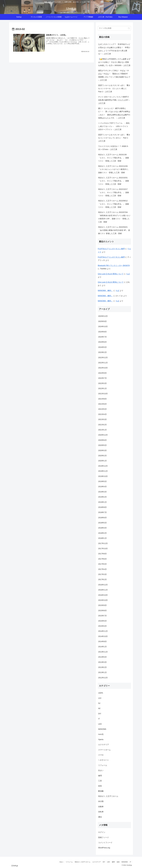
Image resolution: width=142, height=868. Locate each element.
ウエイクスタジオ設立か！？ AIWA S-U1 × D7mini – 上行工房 (113, 148)
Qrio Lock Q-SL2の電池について (111, 274)
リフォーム (69, 862)
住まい (62, 862)
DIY (104, 862)
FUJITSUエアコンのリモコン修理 (111, 249)
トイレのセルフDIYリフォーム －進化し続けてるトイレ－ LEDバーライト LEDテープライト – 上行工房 (114, 126)
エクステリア (97, 862)
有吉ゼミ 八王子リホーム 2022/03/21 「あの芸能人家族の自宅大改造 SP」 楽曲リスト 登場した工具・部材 (114, 230)
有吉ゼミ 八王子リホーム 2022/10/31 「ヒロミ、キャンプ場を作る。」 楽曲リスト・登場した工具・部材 (114, 181)
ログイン (102, 832)
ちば (128, 274)
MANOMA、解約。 (105, 291)
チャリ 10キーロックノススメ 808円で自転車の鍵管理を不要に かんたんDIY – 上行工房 (114, 100)
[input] (114, 28)
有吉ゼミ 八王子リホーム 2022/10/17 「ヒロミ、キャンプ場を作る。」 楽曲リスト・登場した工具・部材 (114, 192)
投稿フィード (104, 837)
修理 (113, 862)
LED (108, 862)
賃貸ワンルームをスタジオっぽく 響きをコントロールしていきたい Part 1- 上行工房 (114, 138)
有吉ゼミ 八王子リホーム (83, 862)
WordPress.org (104, 848)
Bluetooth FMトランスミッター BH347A (114, 266)
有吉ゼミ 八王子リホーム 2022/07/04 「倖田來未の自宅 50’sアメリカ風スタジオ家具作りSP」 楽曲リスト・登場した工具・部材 (114, 217)
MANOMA (125, 862)
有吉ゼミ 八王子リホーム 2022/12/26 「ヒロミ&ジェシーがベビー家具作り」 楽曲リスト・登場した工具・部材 (114, 169)
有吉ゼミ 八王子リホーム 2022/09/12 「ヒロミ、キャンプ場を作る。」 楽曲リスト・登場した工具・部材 (114, 204)
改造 (118, 862)
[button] (129, 28)
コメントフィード (105, 843)
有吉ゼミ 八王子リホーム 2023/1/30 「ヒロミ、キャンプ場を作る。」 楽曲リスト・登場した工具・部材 (114, 158)
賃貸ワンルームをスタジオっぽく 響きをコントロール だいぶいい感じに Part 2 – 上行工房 (114, 89)
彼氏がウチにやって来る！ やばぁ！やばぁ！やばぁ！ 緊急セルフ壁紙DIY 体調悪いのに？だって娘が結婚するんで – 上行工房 (114, 75)
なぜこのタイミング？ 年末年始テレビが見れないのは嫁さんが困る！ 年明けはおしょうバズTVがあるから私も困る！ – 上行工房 (114, 49)
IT (130, 862)
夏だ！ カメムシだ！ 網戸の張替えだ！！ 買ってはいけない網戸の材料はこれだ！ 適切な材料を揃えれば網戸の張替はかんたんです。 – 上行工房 (114, 113)
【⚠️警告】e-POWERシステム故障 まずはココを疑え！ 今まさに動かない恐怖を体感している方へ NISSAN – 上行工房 (114, 62)
